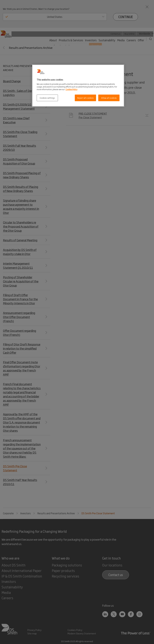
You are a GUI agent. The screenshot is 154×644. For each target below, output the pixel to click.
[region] (78, 86)
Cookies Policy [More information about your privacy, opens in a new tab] (71, 89)
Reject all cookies (85, 98)
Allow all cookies (109, 98)
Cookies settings (47, 98)
